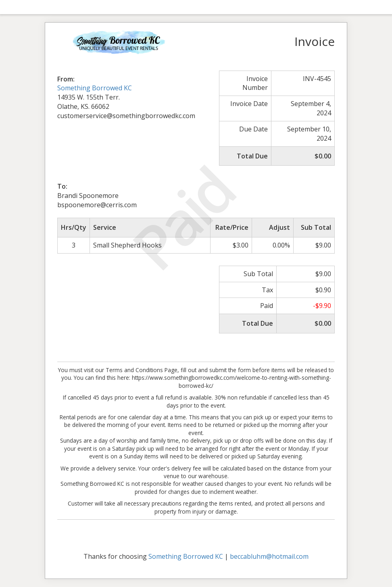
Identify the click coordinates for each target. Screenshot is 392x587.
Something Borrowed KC (95, 88)
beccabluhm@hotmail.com (269, 556)
